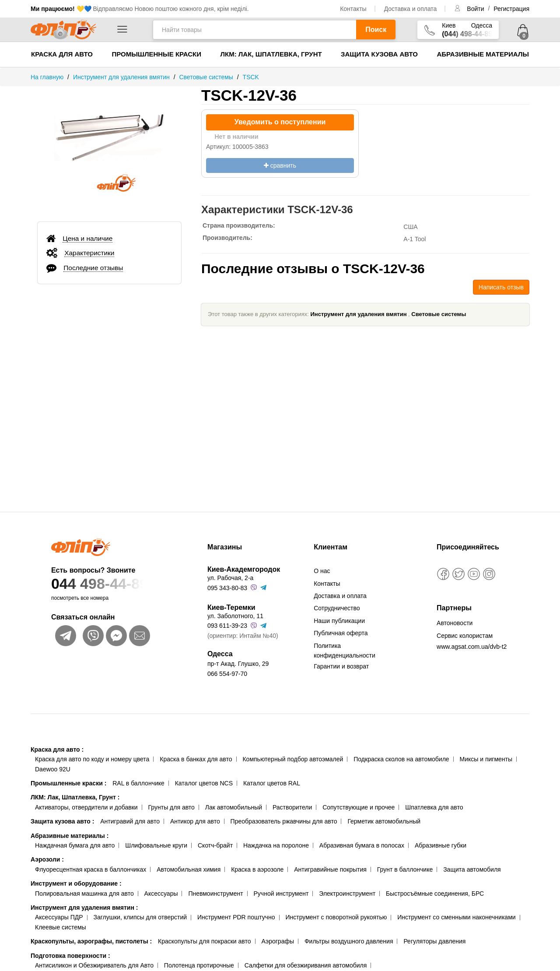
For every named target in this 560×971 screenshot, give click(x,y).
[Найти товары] (254, 30)
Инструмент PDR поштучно (236, 917)
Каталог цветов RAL (272, 783)
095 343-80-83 (227, 588)
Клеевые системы (61, 927)
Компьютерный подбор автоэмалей (293, 759)
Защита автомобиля (472, 869)
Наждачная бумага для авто (75, 845)
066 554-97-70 (227, 674)
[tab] (109, 238)
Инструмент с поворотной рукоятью (336, 917)
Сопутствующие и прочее (359, 807)
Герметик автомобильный (384, 821)
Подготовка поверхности (70, 956)
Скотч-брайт (215, 845)
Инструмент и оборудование (76, 883)
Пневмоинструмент (215, 894)
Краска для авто (62, 54)
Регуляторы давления (434, 941)
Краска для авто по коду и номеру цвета (92, 759)
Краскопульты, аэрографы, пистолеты (91, 941)
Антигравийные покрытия (330, 869)
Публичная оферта (341, 633)
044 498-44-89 (112, 584)
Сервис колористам (465, 636)
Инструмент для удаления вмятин (359, 314)
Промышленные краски (156, 54)
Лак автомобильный (234, 807)
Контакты (353, 9)
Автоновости (455, 623)
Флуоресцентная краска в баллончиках (91, 869)
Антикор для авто (195, 821)
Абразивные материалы (483, 54)
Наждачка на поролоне (276, 845)
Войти (476, 9)
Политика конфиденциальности (345, 651)
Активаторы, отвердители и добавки (86, 807)
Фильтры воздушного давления (349, 941)
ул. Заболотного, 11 (235, 616)
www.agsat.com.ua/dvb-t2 (472, 647)
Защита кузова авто (379, 54)
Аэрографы (278, 941)
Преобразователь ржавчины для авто (284, 821)
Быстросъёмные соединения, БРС (435, 894)
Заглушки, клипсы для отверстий (140, 917)
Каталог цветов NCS (204, 783)
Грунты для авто (171, 807)
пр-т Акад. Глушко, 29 (238, 664)
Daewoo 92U (53, 769)
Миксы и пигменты (486, 759)
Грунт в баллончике (405, 869)
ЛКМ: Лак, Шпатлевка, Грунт (271, 54)
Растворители (292, 807)
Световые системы (439, 314)
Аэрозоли (47, 859)
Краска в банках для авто (196, 759)
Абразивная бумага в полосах (362, 845)
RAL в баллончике (138, 783)
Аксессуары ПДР (59, 917)
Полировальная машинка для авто (84, 894)
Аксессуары (161, 894)
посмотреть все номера (80, 598)
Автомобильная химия (189, 869)
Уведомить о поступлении (280, 122)
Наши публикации (339, 621)
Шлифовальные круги (156, 845)
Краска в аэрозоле (257, 869)
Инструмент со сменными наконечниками (456, 917)
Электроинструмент (347, 894)
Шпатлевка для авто (434, 807)
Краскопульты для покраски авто (204, 941)
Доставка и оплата (411, 9)
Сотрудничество (337, 608)
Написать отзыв (501, 287)
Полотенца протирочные (199, 965)
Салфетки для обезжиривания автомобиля (306, 965)
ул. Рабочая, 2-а (230, 578)
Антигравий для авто (130, 821)
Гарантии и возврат (341, 666)
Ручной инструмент (281, 894)
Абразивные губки (441, 845)
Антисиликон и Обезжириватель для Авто (94, 965)
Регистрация (511, 9)
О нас (322, 571)
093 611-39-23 (227, 626)
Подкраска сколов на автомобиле (401, 759)
